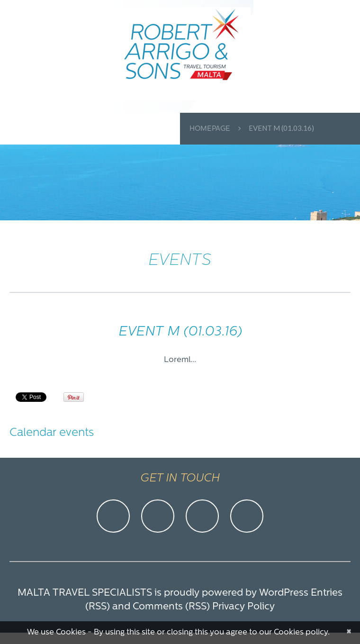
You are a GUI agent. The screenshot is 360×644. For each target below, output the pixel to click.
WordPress (284, 593)
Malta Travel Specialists (85, 593)
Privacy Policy (243, 607)
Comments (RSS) (171, 607)
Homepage (210, 129)
